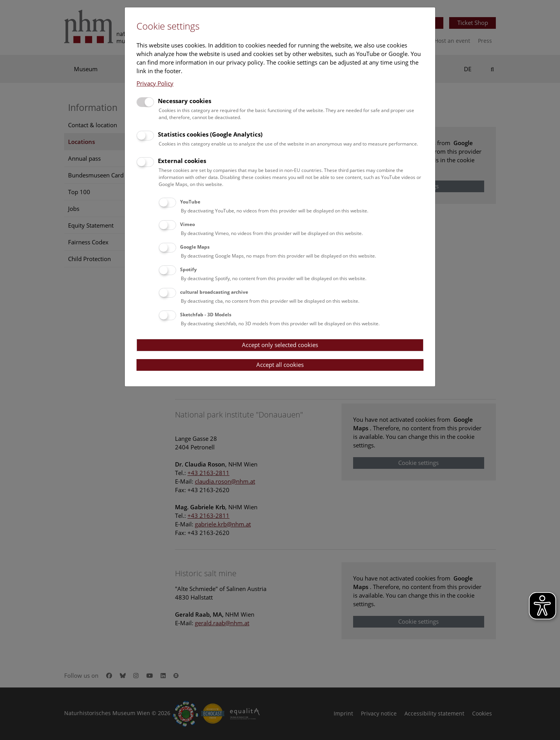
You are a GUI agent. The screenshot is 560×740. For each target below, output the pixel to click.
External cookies (182, 161)
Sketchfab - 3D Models (206, 315)
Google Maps (195, 247)
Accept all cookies (280, 365)
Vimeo (187, 224)
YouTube (190, 202)
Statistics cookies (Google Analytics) (210, 134)
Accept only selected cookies (280, 345)
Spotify (188, 269)
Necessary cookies (185, 101)
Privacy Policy (155, 83)
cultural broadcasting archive (214, 292)
